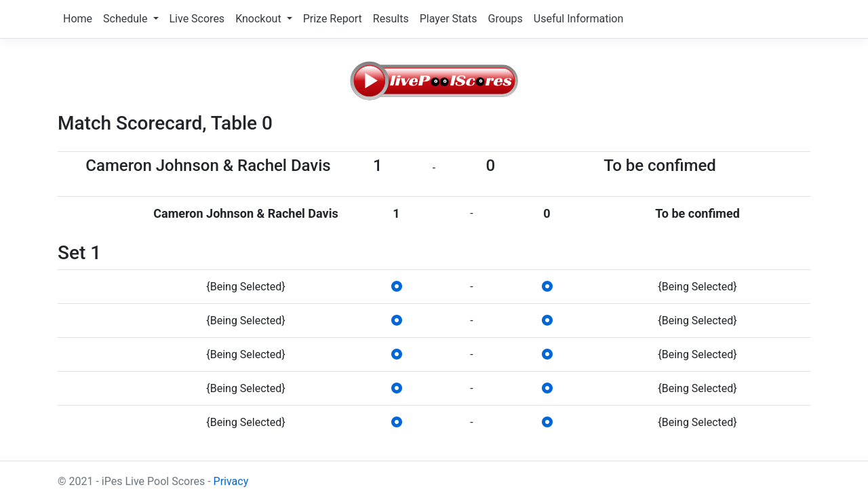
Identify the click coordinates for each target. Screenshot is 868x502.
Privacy (231, 481)
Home (78, 19)
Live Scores (197, 19)
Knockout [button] (259, 19)
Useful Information (578, 19)
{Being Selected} (245, 287)
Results (391, 19)
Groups (505, 19)
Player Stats (449, 19)
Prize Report (333, 19)
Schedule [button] (126, 19)
